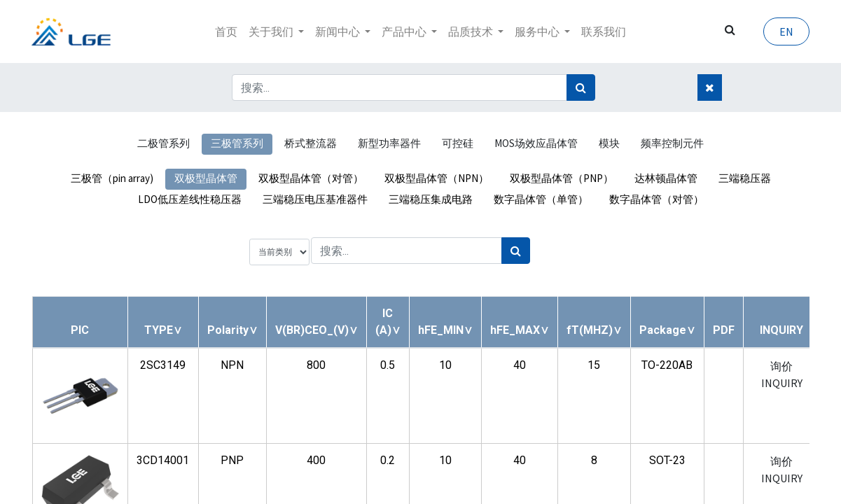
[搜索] (581, 87)
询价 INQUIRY (782, 374)
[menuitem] (226, 31)
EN (786, 31)
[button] (163, 330)
